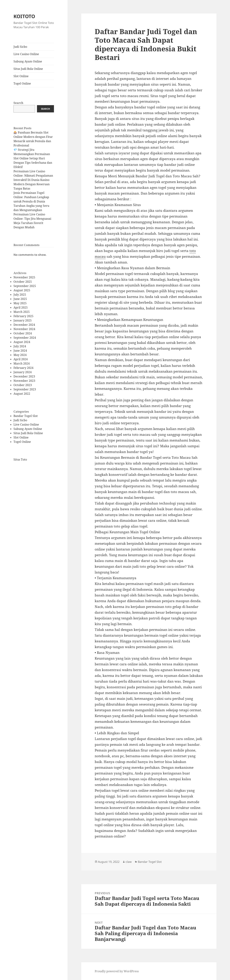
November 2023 (24, 381)
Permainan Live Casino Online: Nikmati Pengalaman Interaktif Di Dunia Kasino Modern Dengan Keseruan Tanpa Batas (33, 180)
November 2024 (24, 329)
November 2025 (24, 277)
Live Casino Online (26, 54)
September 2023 (25, 389)
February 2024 (23, 368)
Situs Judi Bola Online (28, 69)
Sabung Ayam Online (28, 61)
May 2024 (20, 355)
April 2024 (21, 359)
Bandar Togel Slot (26, 416)
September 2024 (25, 338)
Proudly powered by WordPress (117, 971)
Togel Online (22, 83)
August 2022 (22, 394)
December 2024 (24, 325)
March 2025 (22, 312)
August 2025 (22, 290)
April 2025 (21, 307)
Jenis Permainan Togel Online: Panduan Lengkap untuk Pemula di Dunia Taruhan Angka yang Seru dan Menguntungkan (31, 201)
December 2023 (24, 376)
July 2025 (20, 295)
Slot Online (21, 76)
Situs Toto (20, 459)
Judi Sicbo (20, 47)
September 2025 (25, 286)
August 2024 (22, 342)
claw (129, 862)
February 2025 (23, 316)
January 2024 (23, 372)
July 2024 (20, 346)
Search (18, 103)
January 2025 (23, 320)
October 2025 (23, 282)
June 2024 (20, 351)
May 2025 (20, 303)
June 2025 (20, 299)
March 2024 (22, 363)
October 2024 (23, 333)
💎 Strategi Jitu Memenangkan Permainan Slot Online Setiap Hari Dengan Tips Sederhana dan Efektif (33, 158)
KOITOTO (24, 16)
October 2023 (23, 385)
